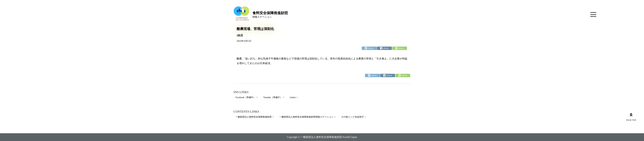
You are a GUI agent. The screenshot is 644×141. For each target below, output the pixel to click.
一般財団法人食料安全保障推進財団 (254, 117)
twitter (293, 97)
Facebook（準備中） (246, 97)
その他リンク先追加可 (352, 117)
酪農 (241, 35)
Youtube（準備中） (273, 97)
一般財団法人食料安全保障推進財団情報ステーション (306, 117)
